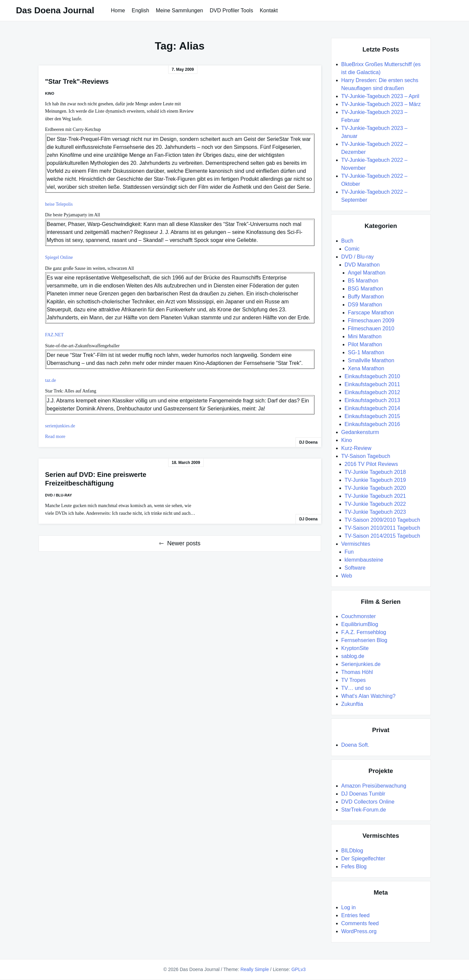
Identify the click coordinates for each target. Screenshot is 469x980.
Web (347, 576)
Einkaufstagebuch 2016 (372, 424)
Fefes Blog (354, 867)
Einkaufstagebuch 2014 (372, 408)
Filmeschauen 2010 (371, 328)
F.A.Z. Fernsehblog (364, 632)
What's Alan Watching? (368, 696)
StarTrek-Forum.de (364, 810)
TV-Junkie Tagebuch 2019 (375, 480)
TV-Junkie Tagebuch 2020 (375, 488)
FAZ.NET (55, 335)
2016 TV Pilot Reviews (371, 464)
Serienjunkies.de (361, 664)
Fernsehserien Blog (364, 640)
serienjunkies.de (60, 426)
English (140, 10)
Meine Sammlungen (179, 10)
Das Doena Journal (55, 10)
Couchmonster (359, 616)
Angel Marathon (367, 273)
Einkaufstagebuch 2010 (372, 376)
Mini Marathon (365, 336)
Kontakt (269, 10)
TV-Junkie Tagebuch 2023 (375, 512)
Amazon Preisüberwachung (374, 786)
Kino (50, 93)
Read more (55, 436)
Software (355, 568)
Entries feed (355, 915)
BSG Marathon (366, 289)
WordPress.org (359, 931)
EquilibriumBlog (360, 624)
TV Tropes (354, 680)
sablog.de (353, 656)
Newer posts (184, 543)
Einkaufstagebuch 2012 (372, 392)
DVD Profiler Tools (231, 10)
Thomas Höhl (357, 672)
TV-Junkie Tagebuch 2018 (375, 472)
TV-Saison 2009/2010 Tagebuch (382, 520)
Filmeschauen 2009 (371, 321)
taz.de (51, 380)
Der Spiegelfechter (363, 859)
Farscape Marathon (371, 313)
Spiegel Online (59, 257)
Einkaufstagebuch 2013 (372, 400)
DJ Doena (308, 442)
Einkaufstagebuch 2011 (372, 384)
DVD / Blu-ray (59, 495)
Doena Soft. (355, 745)
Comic (352, 249)
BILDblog (352, 851)
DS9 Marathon (365, 305)
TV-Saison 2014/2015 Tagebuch (382, 536)
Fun (349, 552)
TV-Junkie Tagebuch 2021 (375, 496)
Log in (349, 907)
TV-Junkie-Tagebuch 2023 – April (380, 96)
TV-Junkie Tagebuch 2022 (375, 504)
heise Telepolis (59, 204)
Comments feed (360, 923)
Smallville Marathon (371, 360)
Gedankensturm (360, 432)
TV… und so (356, 688)
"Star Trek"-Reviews (77, 81)
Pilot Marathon (365, 344)
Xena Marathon (366, 368)
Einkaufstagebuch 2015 (372, 416)
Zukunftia (352, 704)
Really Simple (255, 969)
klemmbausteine (364, 560)
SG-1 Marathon (366, 352)
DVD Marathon (362, 265)
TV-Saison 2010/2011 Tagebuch (382, 528)
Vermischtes (356, 544)
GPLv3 (299, 969)
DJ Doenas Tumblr (363, 794)
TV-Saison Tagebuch (366, 456)
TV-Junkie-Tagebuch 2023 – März (381, 104)
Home (118, 10)
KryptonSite (355, 648)
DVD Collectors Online (368, 802)
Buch (347, 241)
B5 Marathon (363, 281)
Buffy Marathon (366, 297)
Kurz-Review (356, 448)
